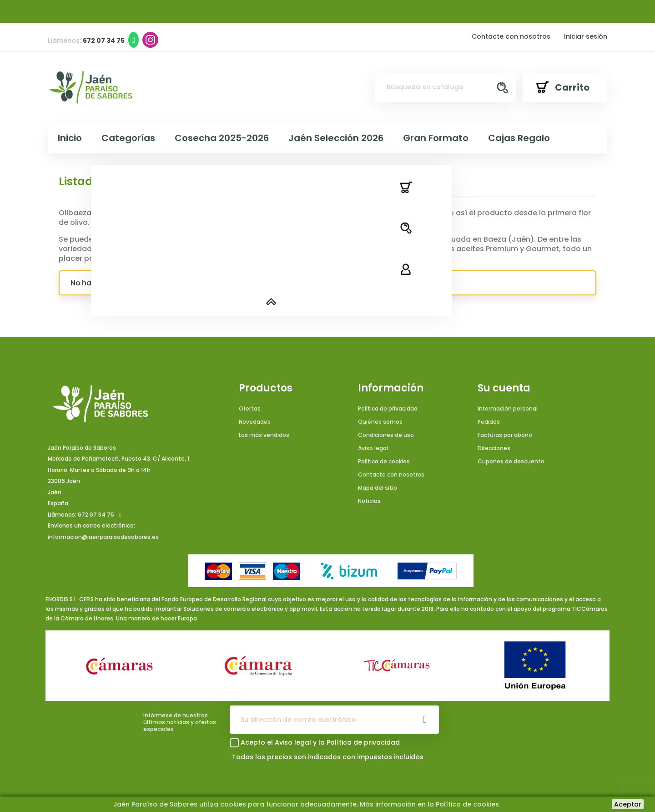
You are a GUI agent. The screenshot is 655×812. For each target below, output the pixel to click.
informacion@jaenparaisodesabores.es (103, 537)
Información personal (508, 409)
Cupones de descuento (511, 461)
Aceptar (628, 804)
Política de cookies (384, 461)
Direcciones (494, 448)
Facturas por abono (505, 435)
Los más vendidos (264, 435)
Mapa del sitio (378, 488)
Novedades (255, 422)
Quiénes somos (380, 422)
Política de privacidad (388, 409)
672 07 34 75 (96, 515)
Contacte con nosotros (511, 36)
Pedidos (489, 422)
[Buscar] (446, 87)
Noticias (369, 501)
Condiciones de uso (386, 435)
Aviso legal (373, 448)
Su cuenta (504, 388)
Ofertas (250, 409)
